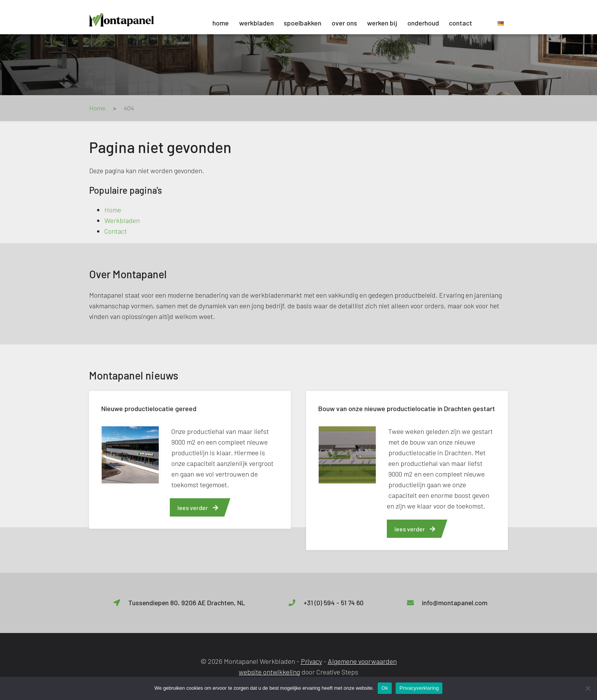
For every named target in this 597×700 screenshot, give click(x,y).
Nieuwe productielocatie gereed (149, 408)
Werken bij (382, 23)
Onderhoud (423, 23)
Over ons (344, 23)
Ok (385, 688)
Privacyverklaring (419, 688)
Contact (461, 23)
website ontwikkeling (269, 672)
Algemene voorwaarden (362, 661)
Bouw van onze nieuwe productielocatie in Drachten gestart (407, 408)
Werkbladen (256, 23)
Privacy (311, 661)
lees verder (198, 508)
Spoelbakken (302, 23)
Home (221, 23)
